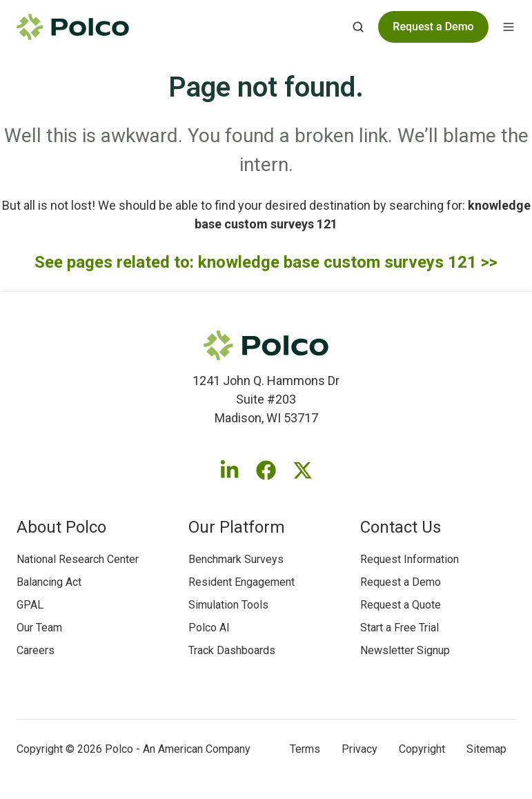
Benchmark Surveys (236, 559)
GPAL (30, 605)
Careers (36, 650)
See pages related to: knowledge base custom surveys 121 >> (266, 262)
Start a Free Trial (400, 628)
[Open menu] (509, 27)
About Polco (61, 527)
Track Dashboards (232, 650)
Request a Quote (401, 605)
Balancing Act (49, 582)
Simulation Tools (228, 605)
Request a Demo (401, 582)
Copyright (422, 749)
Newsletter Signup (405, 650)
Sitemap (486, 749)
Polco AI (209, 628)
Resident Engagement (242, 582)
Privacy (359, 749)
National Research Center (78, 559)
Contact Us (401, 527)
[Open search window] (358, 27)
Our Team (39, 628)
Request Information (410, 559)
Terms (305, 749)
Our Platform (237, 527)
